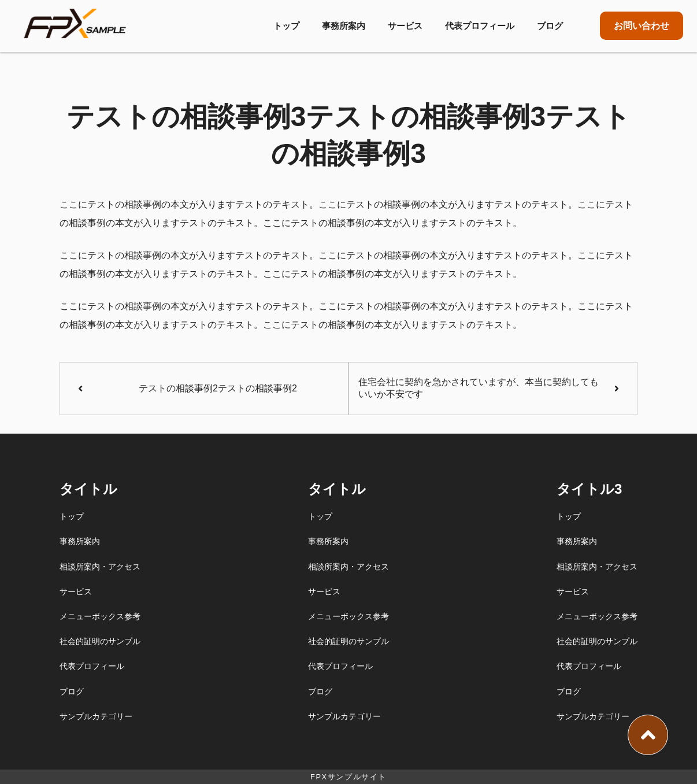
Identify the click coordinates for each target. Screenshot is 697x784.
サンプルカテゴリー (96, 716)
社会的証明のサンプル (100, 641)
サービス (405, 26)
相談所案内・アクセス (100, 567)
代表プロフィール (480, 26)
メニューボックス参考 (100, 616)
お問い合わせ (642, 26)
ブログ (550, 26)
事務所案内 (344, 26)
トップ (286, 26)
